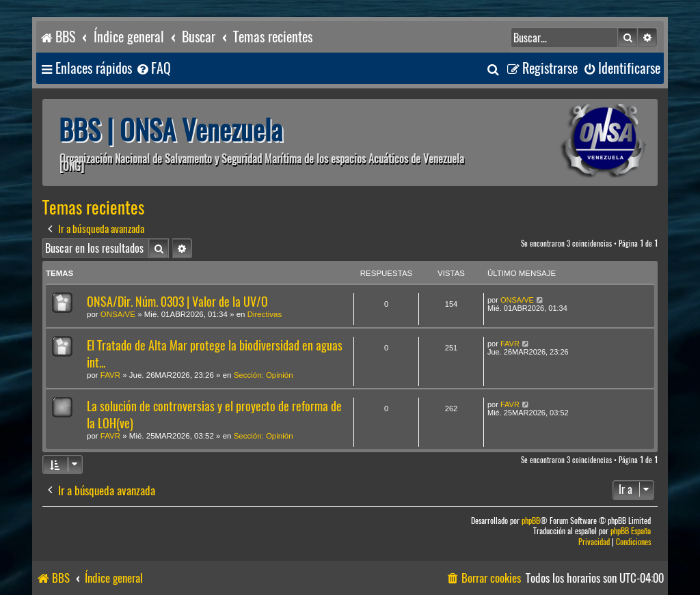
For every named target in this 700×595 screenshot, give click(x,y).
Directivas (265, 314)
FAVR (110, 375)
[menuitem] (153, 69)
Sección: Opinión (264, 375)
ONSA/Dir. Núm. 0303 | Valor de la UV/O (177, 302)
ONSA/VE (118, 314)
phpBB (531, 521)
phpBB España (631, 531)
